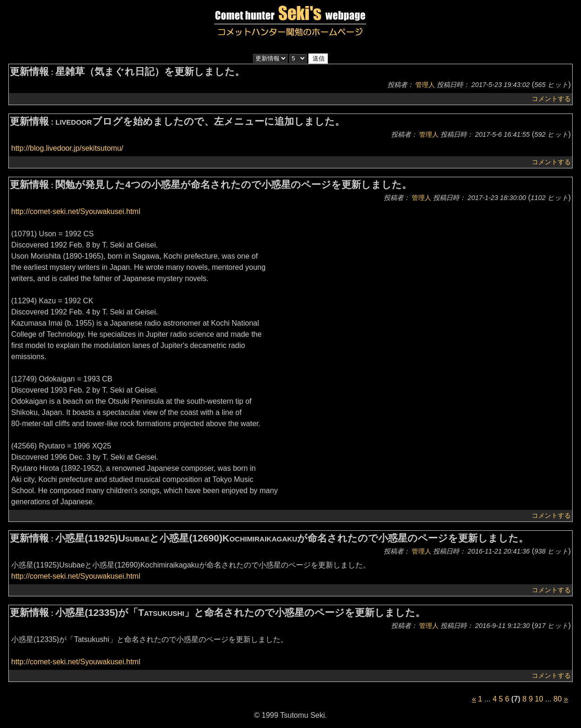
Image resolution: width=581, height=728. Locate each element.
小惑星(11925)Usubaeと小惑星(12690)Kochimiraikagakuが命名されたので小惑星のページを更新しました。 (292, 538)
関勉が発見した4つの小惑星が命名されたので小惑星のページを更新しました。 (234, 184)
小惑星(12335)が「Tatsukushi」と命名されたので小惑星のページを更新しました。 (240, 612)
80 (558, 699)
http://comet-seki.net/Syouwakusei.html (76, 211)
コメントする (551, 99)
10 (539, 699)
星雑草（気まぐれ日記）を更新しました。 (150, 71)
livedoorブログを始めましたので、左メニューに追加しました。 (200, 121)
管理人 (425, 85)
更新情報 (29, 71)
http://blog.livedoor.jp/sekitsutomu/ (67, 148)
